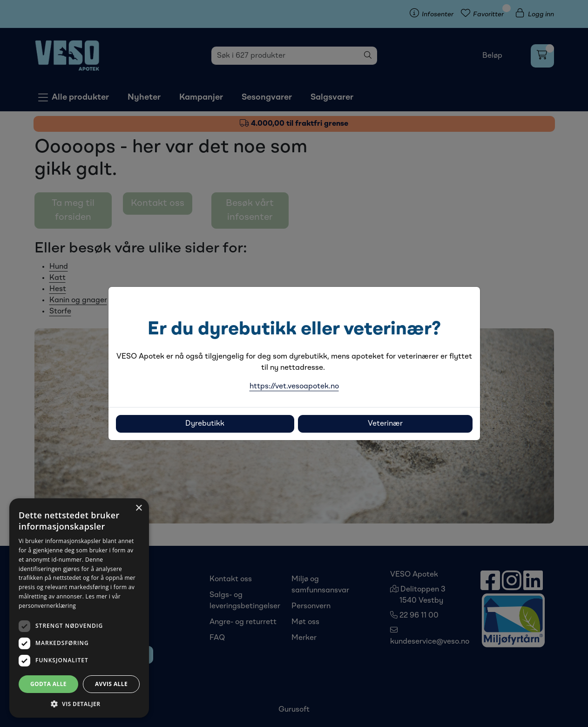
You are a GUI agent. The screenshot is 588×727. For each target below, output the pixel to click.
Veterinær (385, 424)
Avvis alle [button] (111, 684)
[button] (79, 704)
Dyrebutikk (205, 424)
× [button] (139, 508)
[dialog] (79, 608)
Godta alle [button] (48, 684)
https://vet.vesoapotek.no (294, 387)
